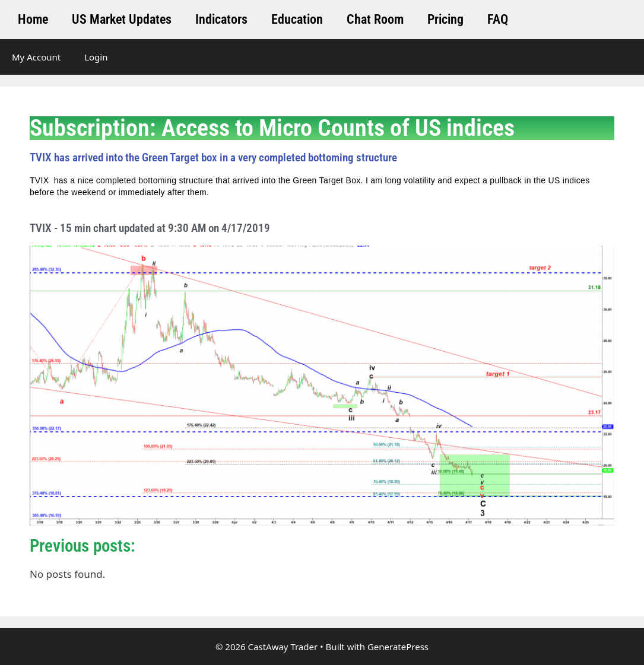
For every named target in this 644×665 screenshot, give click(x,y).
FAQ (498, 19)
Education (297, 19)
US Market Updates (122, 19)
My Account (36, 57)
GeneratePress (398, 647)
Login (96, 57)
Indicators (221, 19)
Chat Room (375, 19)
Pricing (445, 19)
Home (33, 19)
